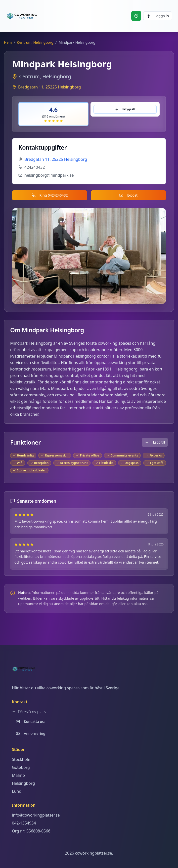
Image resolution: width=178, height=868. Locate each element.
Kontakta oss (31, 722)
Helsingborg (23, 783)
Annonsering (31, 733)
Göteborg (157, 395)
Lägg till (155, 442)
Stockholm (22, 759)
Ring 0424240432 (50, 195)
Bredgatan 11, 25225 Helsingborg (49, 87)
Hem (8, 42)
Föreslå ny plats (29, 712)
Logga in (158, 16)
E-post (129, 195)
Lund (134, 395)
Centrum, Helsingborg (35, 42)
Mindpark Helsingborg (31, 343)
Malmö (121, 395)
